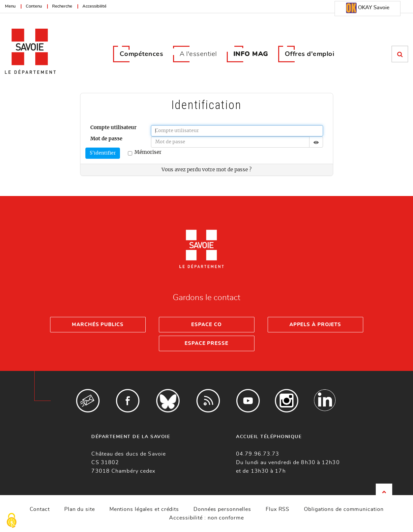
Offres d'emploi (310, 54)
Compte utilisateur (113, 128)
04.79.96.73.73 (258, 454)
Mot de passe (106, 139)
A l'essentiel (198, 54)
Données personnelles (222, 509)
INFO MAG (251, 54)
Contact (40, 509)
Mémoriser (145, 153)
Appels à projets (315, 325)
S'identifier (103, 153)
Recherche (62, 6)
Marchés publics (98, 325)
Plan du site (80, 509)
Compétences (142, 54)
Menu (10, 6)
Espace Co (206, 325)
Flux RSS (278, 509)
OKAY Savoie (368, 8)
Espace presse (206, 343)
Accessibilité (94, 6)
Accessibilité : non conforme (206, 518)
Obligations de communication (344, 509)
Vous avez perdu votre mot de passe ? (206, 170)
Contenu (34, 6)
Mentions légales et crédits (144, 509)
